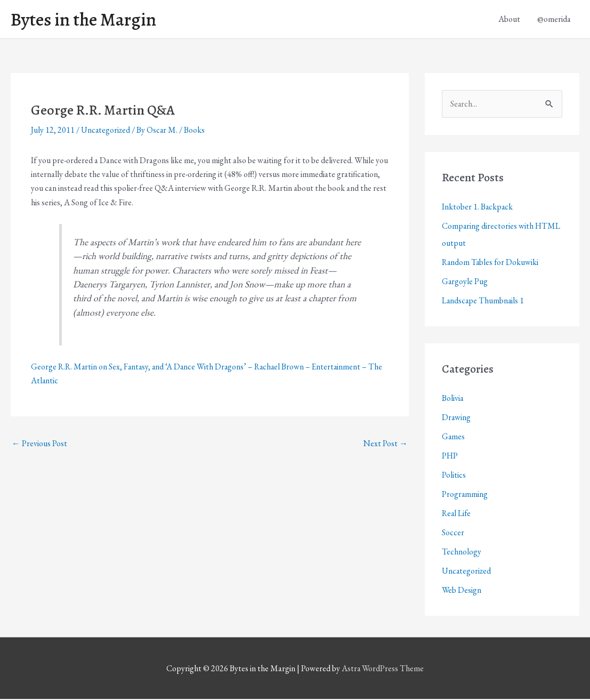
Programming (465, 495)
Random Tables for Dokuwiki (491, 263)
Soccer (453, 533)
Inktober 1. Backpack (478, 208)
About (509, 19)
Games (454, 437)
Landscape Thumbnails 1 (484, 301)
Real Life (457, 514)
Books (196, 131)
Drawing (456, 418)
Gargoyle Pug (465, 282)
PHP (450, 457)
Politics (454, 476)
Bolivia (453, 399)
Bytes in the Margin (86, 20)
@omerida (554, 19)
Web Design (462, 591)
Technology (462, 553)
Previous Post (39, 444)
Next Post (386, 444)
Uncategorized (106, 131)
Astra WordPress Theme (383, 669)
